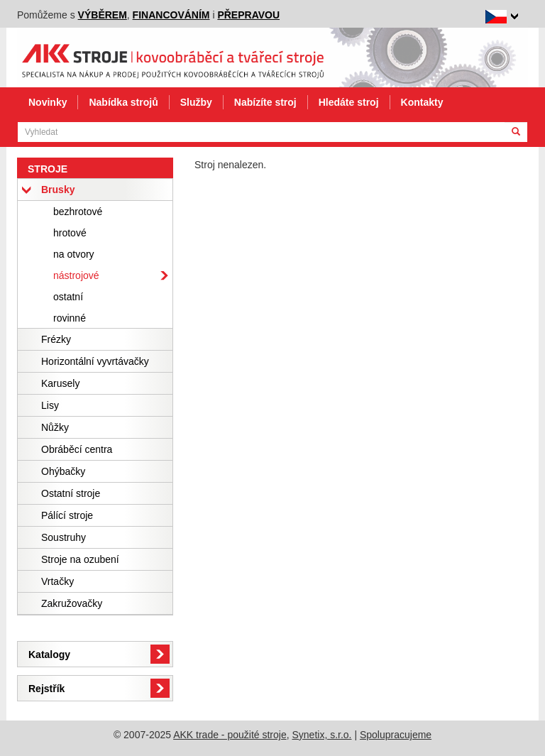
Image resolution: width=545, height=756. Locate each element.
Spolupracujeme (396, 735)
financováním (171, 15)
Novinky (48, 102)
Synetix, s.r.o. (321, 735)
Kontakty (422, 102)
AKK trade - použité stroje (230, 735)
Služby (196, 102)
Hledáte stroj (349, 102)
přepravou (248, 15)
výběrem (103, 15)
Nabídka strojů (123, 102)
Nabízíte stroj (265, 102)
